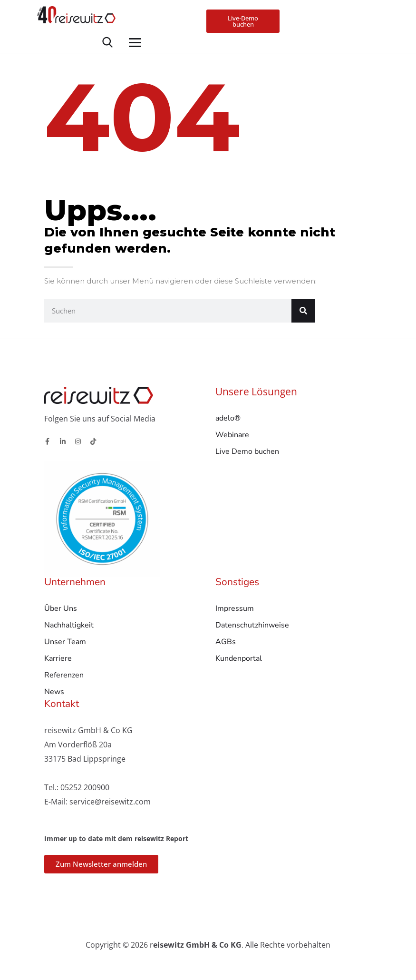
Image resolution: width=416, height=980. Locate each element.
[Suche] (303, 313)
